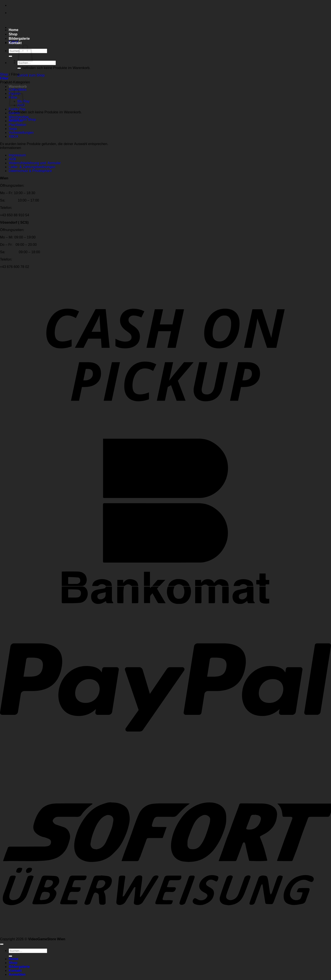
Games (14, 113)
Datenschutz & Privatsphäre (30, 171)
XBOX (13, 136)
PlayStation (17, 125)
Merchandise (19, 117)
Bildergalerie (19, 39)
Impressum (17, 155)
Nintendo (16, 121)
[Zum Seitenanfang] (2, 944)
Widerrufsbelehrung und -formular (35, 163)
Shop (13, 34)
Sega (13, 129)
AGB (12, 159)
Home (13, 30)
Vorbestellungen (21, 133)
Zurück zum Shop (31, 75)
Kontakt (15, 43)
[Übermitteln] (10, 56)
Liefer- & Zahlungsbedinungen (32, 167)
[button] (4, 78)
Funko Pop (17, 109)
